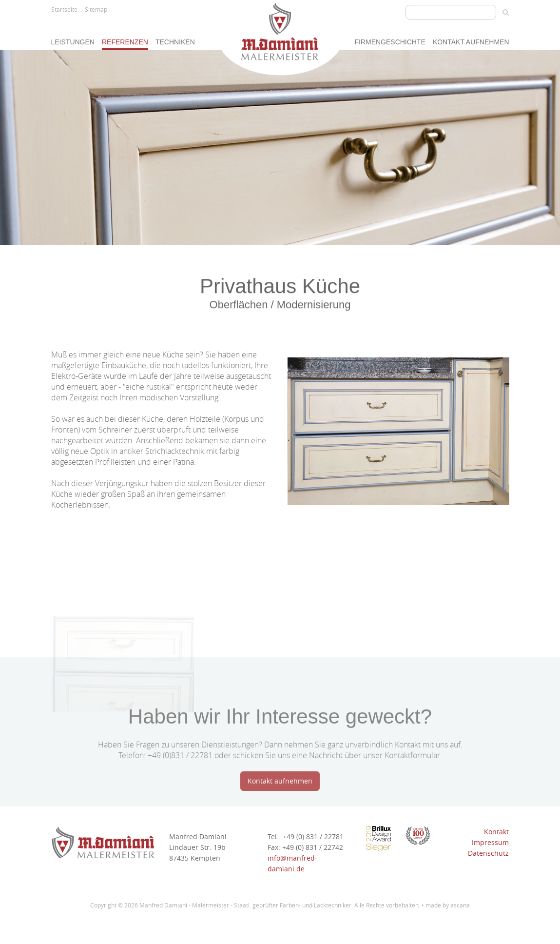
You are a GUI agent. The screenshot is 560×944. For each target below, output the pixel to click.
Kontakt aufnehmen (471, 42)
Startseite (64, 9)
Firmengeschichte (390, 42)
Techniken (175, 42)
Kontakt (496, 832)
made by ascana (448, 905)
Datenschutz (488, 853)
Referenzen (125, 42)
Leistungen (73, 42)
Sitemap (96, 9)
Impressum (490, 842)
